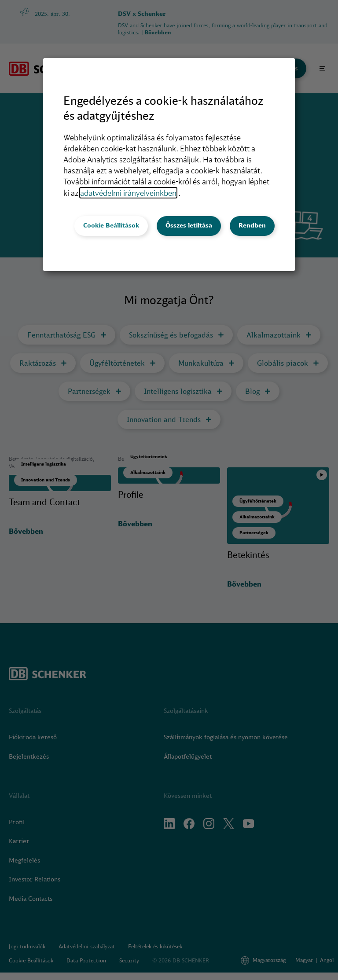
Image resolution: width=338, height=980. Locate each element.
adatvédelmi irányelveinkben (128, 193)
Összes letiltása (189, 225)
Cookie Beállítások (111, 225)
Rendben (252, 225)
